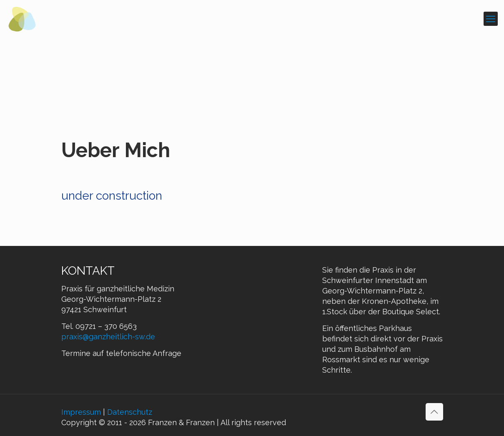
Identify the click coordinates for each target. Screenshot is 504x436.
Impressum (81, 412)
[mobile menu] (491, 19)
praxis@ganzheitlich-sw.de (108, 337)
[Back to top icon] (434, 412)
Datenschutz (130, 412)
